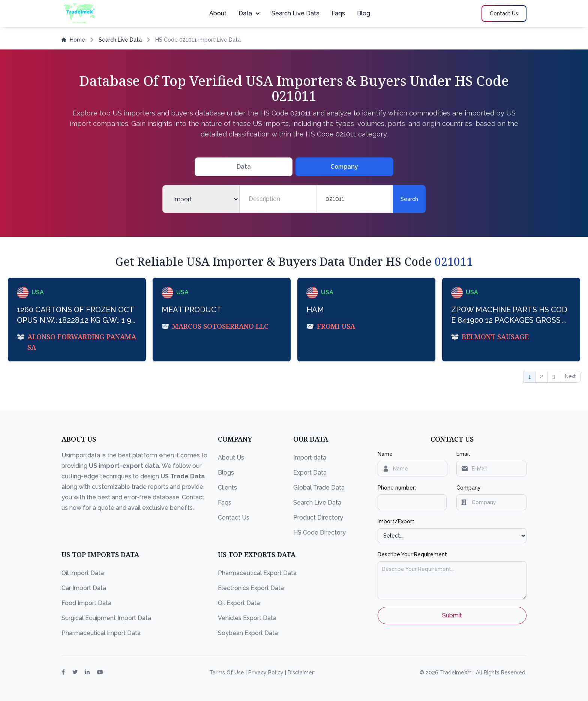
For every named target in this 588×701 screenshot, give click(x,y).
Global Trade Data (319, 488)
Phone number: (397, 488)
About (218, 13)
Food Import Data (86, 603)
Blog (364, 13)
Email (463, 454)
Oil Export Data (239, 603)
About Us (231, 458)
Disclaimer (301, 673)
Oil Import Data (83, 573)
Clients (227, 488)
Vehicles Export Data (247, 618)
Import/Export (396, 521)
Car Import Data (84, 588)
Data (249, 13)
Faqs (338, 13)
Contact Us (234, 518)
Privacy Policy (267, 673)
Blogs (226, 473)
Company (469, 488)
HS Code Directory (319, 532)
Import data (310, 458)
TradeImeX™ (457, 673)
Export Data (310, 473)
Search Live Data (295, 13)
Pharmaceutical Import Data (101, 633)
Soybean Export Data (248, 633)
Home (73, 40)
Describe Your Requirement (412, 554)
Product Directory (318, 518)
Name (385, 454)
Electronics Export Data (251, 588)
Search (409, 199)
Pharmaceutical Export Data (257, 573)
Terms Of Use (227, 673)
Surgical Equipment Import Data (106, 618)
